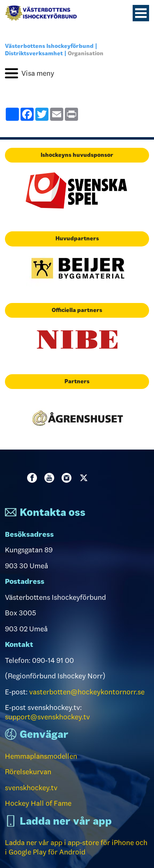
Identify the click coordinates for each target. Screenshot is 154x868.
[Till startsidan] (44, 13)
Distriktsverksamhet (34, 53)
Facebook (34, 478)
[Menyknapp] (141, 13)
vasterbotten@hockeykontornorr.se (87, 692)
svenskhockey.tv (31, 788)
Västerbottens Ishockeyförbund (49, 46)
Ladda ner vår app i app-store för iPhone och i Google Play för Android (76, 847)
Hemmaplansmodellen (41, 756)
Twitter (85, 478)
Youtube (51, 478)
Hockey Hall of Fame (38, 803)
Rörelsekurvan (28, 772)
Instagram (68, 478)
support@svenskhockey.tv (47, 717)
